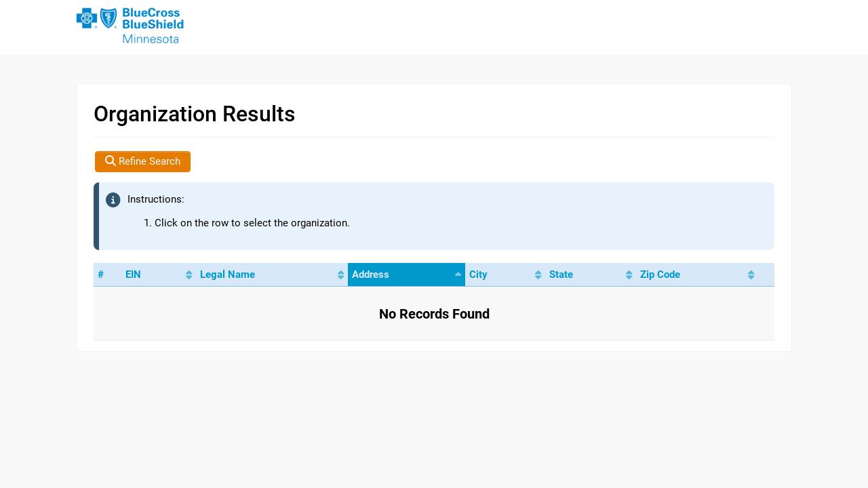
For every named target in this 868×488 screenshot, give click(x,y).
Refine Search (143, 161)
